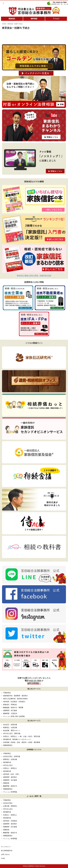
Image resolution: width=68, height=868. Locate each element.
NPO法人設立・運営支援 (12, 733)
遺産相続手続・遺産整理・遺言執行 (15, 696)
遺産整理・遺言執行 (10, 777)
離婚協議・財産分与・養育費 (13, 707)
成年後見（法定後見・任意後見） (15, 702)
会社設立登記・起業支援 (12, 756)
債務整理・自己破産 (10, 710)
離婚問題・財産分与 (10, 786)
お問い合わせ (5, 854)
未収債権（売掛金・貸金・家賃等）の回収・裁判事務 (22, 742)
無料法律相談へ (34, 683)
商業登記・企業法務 (10, 727)
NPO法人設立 (8, 765)
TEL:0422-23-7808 (60, 2)
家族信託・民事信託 (10, 705)
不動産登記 (7, 693)
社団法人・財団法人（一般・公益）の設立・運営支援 (22, 736)
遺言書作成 (7, 771)
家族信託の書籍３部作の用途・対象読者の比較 (34, 276)
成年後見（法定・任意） (12, 774)
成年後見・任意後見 (10, 821)
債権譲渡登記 (8, 745)
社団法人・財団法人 (10, 768)
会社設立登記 (8, 803)
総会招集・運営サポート (12, 730)
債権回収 (6, 783)
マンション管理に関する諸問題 (14, 716)
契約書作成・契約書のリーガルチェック (17, 739)
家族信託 (12, 19)
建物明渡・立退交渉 (10, 713)
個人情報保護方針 (7, 851)
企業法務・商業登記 (10, 806)
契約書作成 (7, 762)
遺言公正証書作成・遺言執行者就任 (15, 699)
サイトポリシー (6, 847)
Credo (3, 858)
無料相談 (34, 19)
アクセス (56, 19)
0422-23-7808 (35, 681)
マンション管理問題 (10, 792)
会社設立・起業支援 (10, 725)
